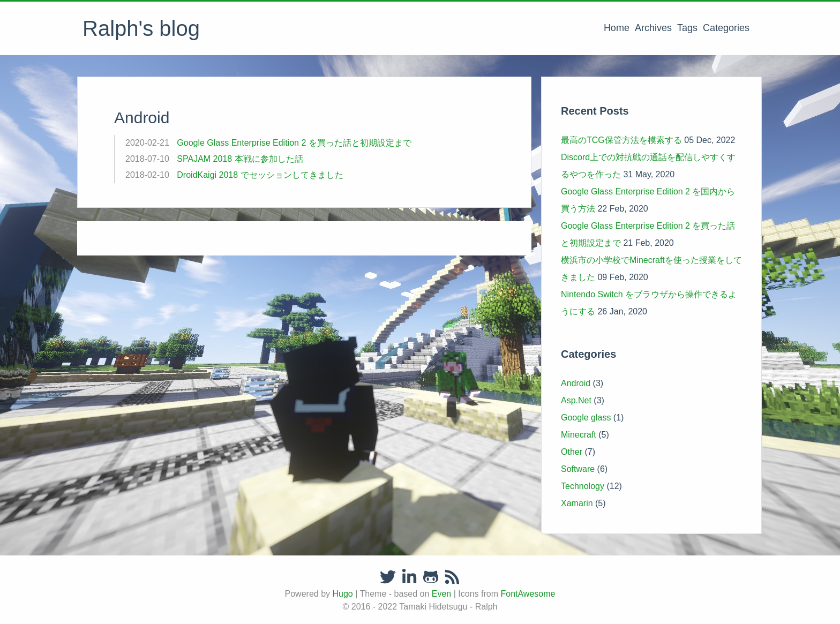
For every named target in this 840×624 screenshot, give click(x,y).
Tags (687, 28)
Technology (583, 486)
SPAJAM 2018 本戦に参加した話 (240, 159)
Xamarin (577, 503)
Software (578, 469)
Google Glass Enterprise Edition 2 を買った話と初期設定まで (294, 143)
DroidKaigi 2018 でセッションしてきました (260, 175)
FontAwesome (528, 594)
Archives (653, 28)
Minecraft (579, 435)
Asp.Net (576, 400)
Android (576, 383)
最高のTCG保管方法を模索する (621, 140)
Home (617, 28)
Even (441, 594)
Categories (726, 28)
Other (572, 452)
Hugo (342, 594)
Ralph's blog (141, 28)
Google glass (586, 418)
